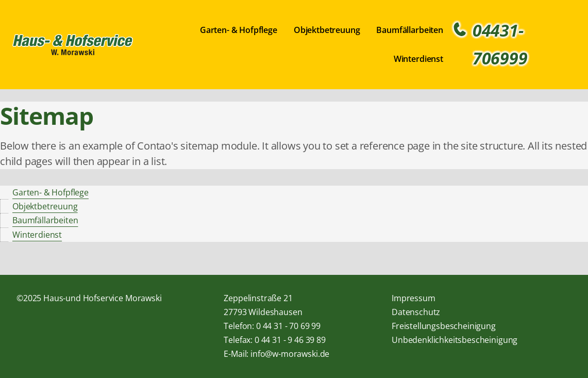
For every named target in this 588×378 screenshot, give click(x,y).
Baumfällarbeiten (409, 30)
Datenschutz (416, 312)
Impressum (414, 298)
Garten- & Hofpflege (239, 30)
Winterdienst (418, 59)
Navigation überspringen (141, 23)
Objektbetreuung (327, 30)
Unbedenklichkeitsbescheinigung (455, 340)
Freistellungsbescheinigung (444, 326)
